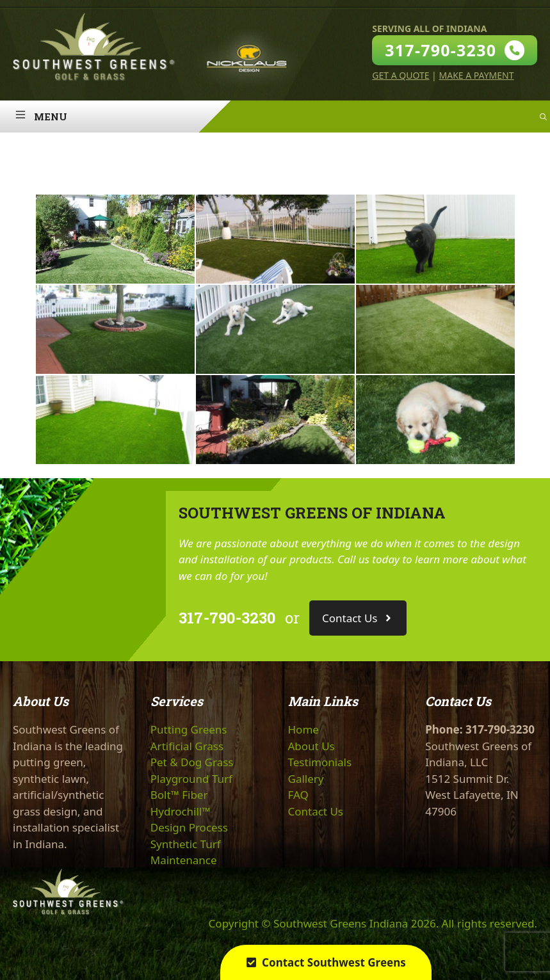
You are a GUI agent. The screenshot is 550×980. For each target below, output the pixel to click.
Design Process (189, 827)
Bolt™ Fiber (179, 795)
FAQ (298, 795)
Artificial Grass (187, 746)
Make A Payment (476, 75)
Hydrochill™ (181, 811)
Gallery (306, 779)
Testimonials (320, 762)
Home (303, 729)
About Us (311, 746)
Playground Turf (191, 779)
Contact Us (316, 811)
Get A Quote (400, 75)
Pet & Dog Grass (192, 762)
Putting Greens (189, 729)
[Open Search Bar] (543, 116)
